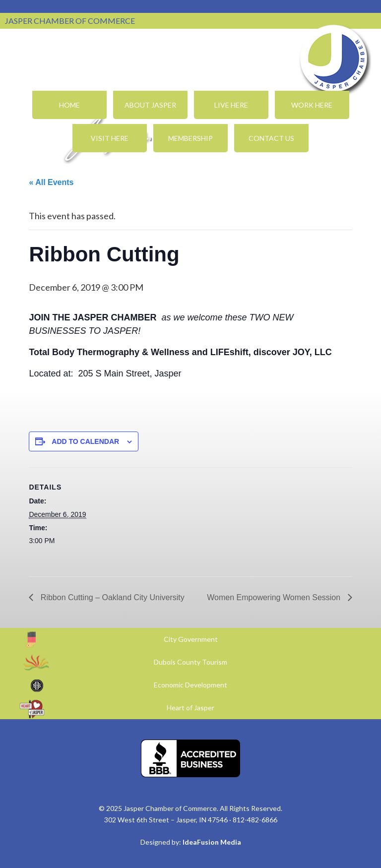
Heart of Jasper (190, 708)
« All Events (51, 182)
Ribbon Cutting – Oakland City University (111, 597)
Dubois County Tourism (190, 662)
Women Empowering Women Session (275, 597)
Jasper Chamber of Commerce (334, 59)
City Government (191, 639)
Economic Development (190, 685)
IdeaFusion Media (212, 842)
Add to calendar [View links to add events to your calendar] (85, 441)
